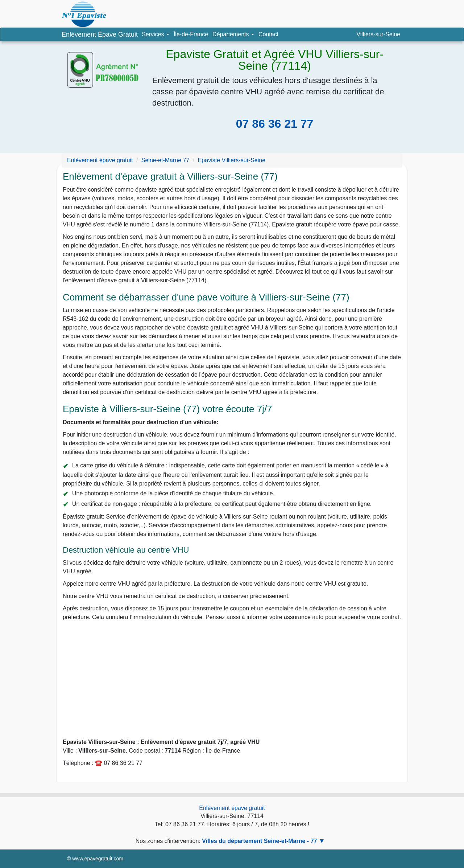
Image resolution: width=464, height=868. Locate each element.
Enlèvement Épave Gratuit (100, 34)
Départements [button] (234, 36)
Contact (268, 34)
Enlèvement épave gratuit (232, 808)
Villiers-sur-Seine (378, 34)
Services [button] (156, 34)
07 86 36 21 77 (275, 124)
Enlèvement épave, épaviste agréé (84, 14)
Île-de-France (191, 34)
